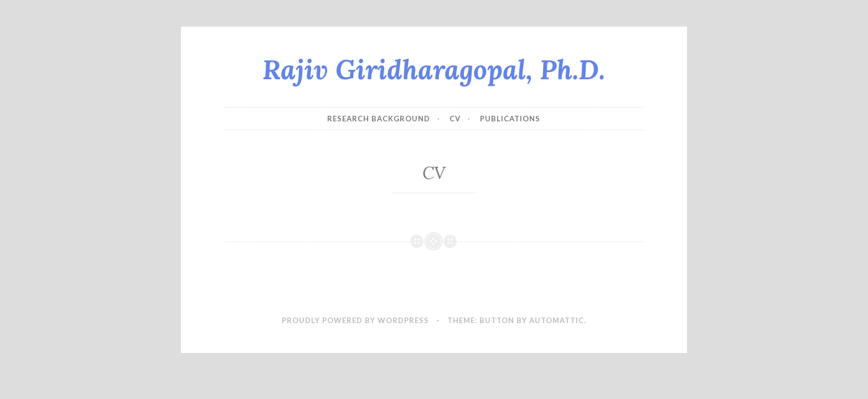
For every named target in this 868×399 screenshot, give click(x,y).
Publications (510, 119)
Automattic (557, 320)
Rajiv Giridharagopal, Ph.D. (434, 69)
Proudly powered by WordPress (355, 320)
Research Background (379, 119)
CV (455, 119)
